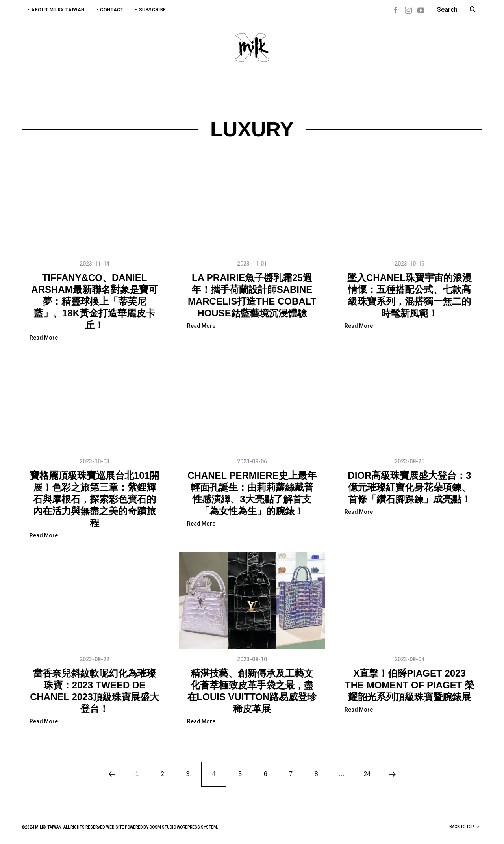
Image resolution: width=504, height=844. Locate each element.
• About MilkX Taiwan (56, 10)
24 (367, 774)
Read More (44, 338)
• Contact (110, 10)
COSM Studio (163, 827)
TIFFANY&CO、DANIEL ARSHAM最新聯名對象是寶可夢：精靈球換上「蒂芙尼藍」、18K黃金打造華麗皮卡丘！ (94, 301)
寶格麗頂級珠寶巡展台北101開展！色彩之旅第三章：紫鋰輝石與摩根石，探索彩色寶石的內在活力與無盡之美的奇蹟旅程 (94, 499)
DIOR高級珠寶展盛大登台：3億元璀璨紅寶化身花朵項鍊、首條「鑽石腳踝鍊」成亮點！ (409, 487)
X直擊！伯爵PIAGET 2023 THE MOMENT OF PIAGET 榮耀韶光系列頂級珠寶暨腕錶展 (409, 685)
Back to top (465, 827)
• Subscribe (151, 10)
